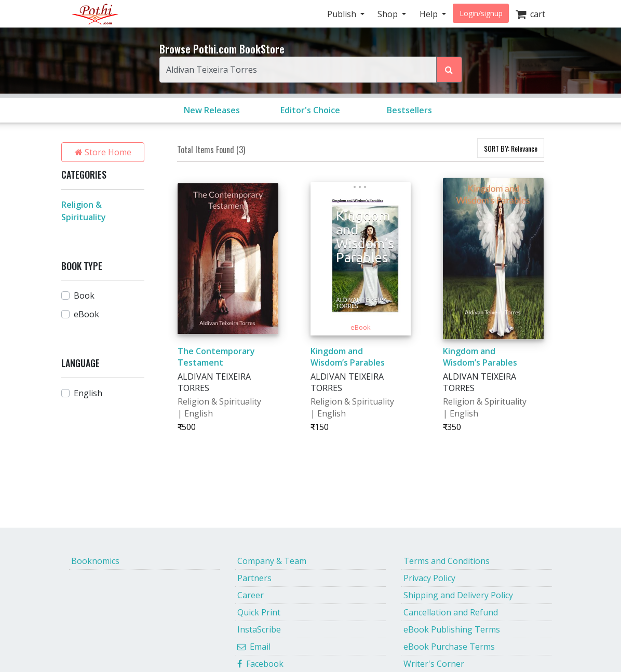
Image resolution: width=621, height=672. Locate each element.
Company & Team (272, 561)
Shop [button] (389, 14)
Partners (254, 578)
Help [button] (430, 14)
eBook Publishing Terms (452, 629)
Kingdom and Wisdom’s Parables (348, 357)
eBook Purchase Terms (449, 647)
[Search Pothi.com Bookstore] (449, 70)
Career (251, 595)
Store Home (103, 152)
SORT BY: (511, 148)
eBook (86, 314)
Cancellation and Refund (451, 612)
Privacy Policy (429, 578)
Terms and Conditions (447, 561)
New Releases (212, 110)
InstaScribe (259, 629)
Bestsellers (409, 110)
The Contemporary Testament (216, 357)
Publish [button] (343, 14)
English (88, 393)
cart (530, 14)
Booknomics (95, 561)
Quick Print (259, 612)
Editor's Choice (310, 110)
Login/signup (481, 13)
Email (254, 647)
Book (84, 295)
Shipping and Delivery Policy (458, 595)
